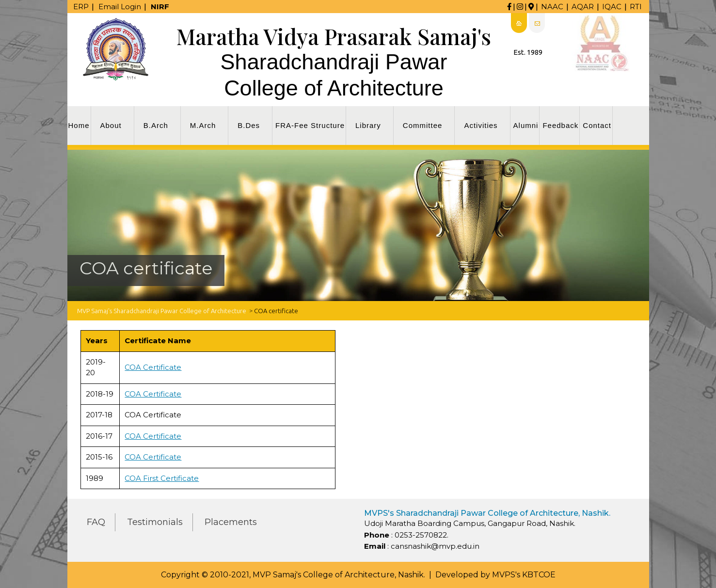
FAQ (96, 522)
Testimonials (155, 522)
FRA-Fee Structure (310, 125)
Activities (481, 125)
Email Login (120, 7)
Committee (423, 125)
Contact (597, 125)
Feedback (560, 125)
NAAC (552, 7)
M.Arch (203, 125)
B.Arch (156, 125)
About (111, 125)
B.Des (249, 125)
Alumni (526, 125)
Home (79, 125)
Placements (231, 522)
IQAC (612, 7)
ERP (81, 7)
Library (368, 125)
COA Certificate (153, 367)
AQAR (583, 7)
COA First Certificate (162, 478)
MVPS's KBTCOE (524, 575)
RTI (636, 7)
